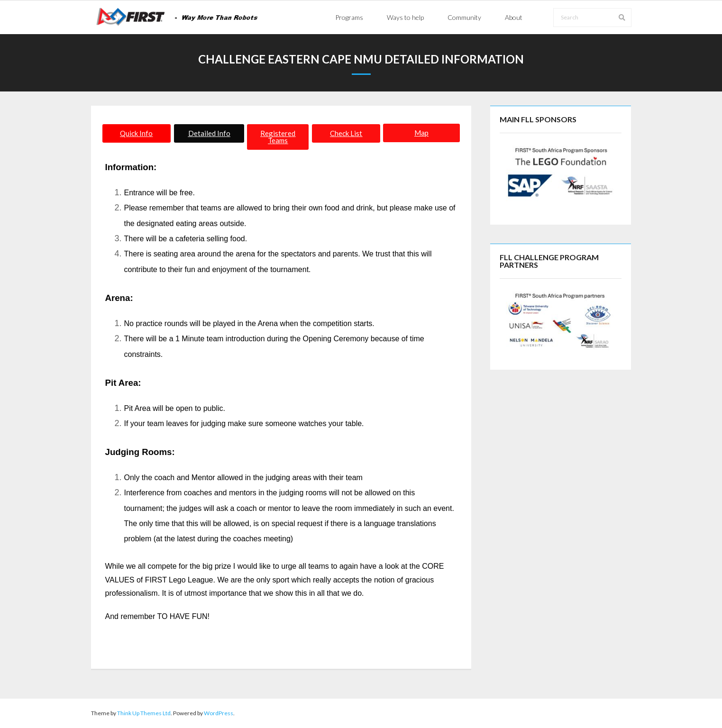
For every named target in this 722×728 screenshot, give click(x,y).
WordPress (219, 713)
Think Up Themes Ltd (144, 713)
